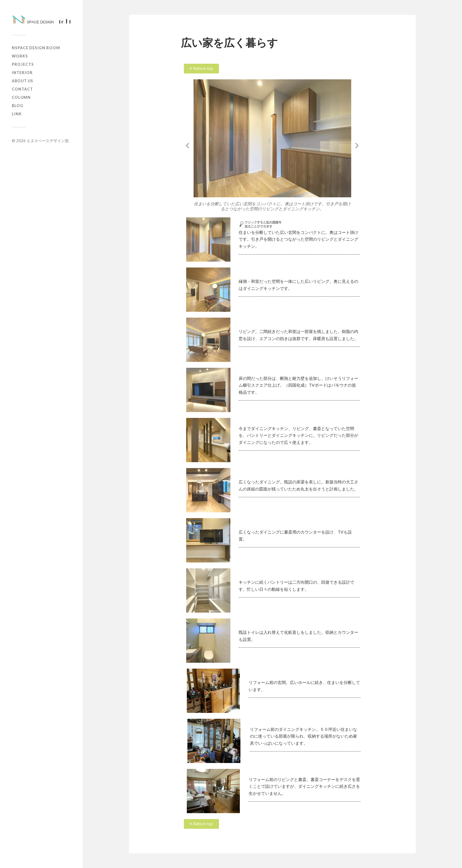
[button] (188, 145)
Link (17, 114)
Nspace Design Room (36, 48)
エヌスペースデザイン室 (48, 141)
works (20, 56)
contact (22, 89)
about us (23, 81)
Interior (22, 73)
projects (23, 64)
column (21, 97)
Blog (18, 106)
